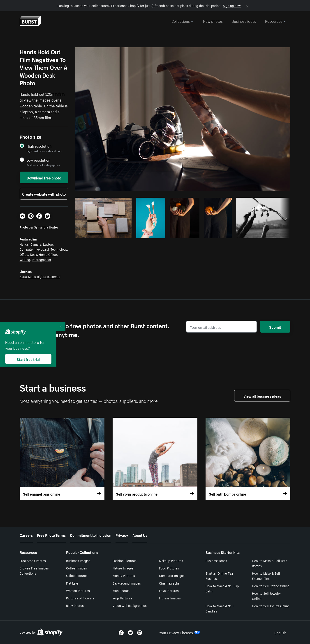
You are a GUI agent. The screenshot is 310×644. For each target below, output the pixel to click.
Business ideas (244, 21)
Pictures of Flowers (80, 598)
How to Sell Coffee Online (271, 586)
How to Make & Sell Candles (220, 608)
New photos (213, 21)
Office (24, 254)
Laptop (48, 244)
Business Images (78, 560)
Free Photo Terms (51, 535)
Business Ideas (216, 560)
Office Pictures (77, 575)
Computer (27, 249)
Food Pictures (169, 568)
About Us (140, 535)
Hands (24, 244)
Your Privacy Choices (180, 632)
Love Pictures (169, 590)
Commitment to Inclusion (91, 535)
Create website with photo (44, 194)
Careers (26, 535)
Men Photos (121, 590)
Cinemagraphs (169, 583)
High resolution (39, 146)
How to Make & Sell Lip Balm (222, 588)
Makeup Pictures (171, 560)
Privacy (122, 535)
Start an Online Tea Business (219, 576)
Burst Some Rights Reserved (40, 276)
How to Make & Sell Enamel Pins (266, 576)
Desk (34, 254)
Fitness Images (170, 598)
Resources (275, 21)
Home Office (48, 254)
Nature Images (123, 568)
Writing (25, 259)
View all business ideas (262, 396)
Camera (36, 244)
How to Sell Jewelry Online (266, 596)
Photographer (42, 259)
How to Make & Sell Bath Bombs (270, 563)
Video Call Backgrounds (130, 605)
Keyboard (42, 249)
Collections (182, 21)
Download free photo (44, 177)
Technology (59, 249)
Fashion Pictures (125, 560)
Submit (275, 327)
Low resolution (38, 160)
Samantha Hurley (46, 227)
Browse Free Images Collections (34, 570)
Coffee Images (76, 568)
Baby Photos (75, 605)
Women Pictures (78, 590)
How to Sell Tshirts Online (271, 606)
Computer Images (172, 575)
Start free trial (28, 359)
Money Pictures (124, 575)
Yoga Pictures (122, 598)
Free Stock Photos (33, 560)
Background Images (127, 583)
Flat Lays (72, 583)
